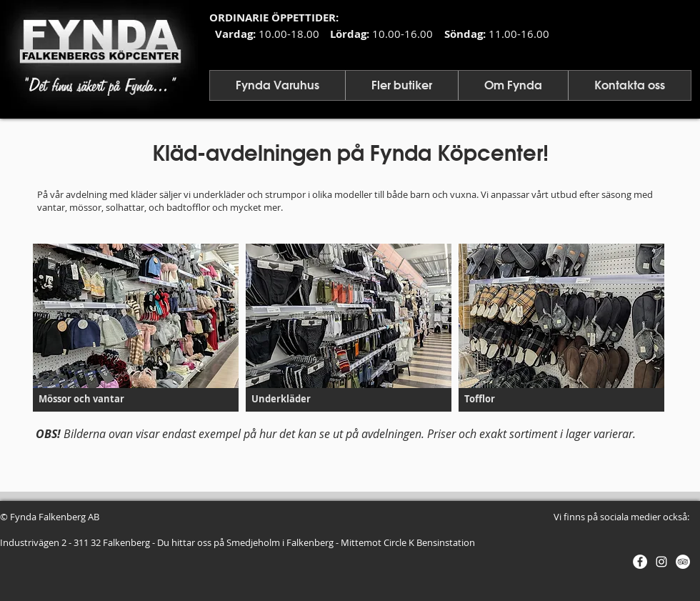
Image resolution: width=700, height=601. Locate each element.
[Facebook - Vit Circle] (640, 562)
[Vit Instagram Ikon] (661, 562)
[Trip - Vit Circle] (683, 562)
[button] (277, 85)
